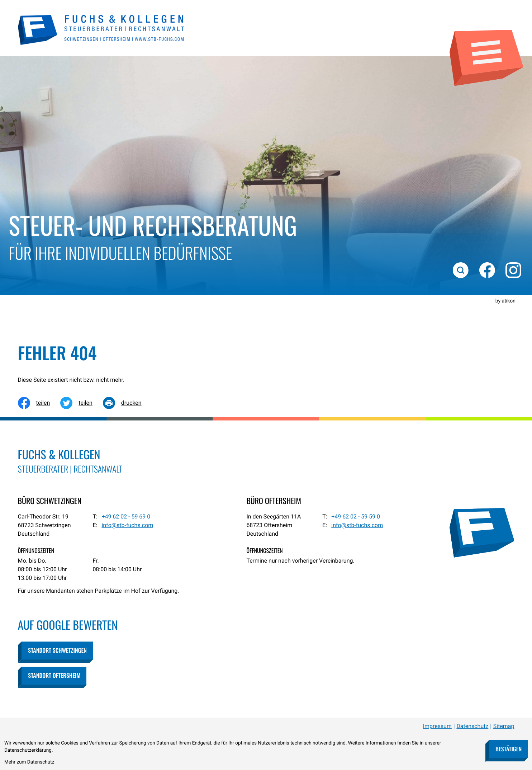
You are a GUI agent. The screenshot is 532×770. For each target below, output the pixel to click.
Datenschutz (472, 726)
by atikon (505, 301)
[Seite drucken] (127, 403)
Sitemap (504, 726)
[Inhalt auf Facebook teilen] (39, 403)
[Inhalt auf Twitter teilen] (82, 403)
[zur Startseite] (101, 29)
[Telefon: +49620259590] (356, 517)
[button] (57, 651)
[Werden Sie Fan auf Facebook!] (487, 270)
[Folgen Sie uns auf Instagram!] (513, 270)
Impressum (437, 726)
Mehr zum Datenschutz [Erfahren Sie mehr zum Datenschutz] (29, 762)
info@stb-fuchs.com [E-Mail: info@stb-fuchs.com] (127, 525)
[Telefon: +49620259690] (126, 517)
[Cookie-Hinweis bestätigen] (508, 749)
